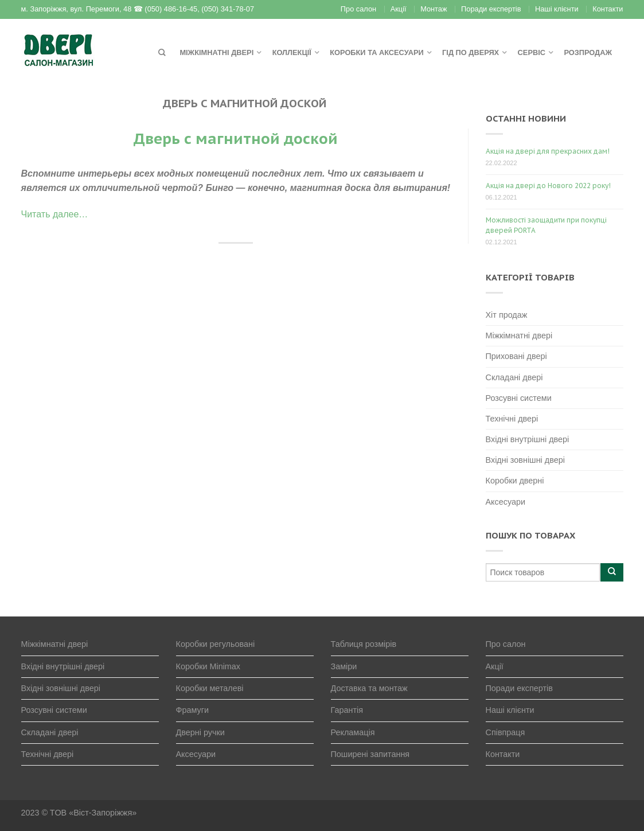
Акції (399, 9)
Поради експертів (491, 9)
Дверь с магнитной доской (236, 138)
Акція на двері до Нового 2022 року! (548, 186)
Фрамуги (193, 710)
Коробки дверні (515, 481)
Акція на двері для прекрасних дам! (548, 151)
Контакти (608, 9)
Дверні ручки (200, 732)
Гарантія (347, 710)
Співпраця (506, 732)
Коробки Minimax (208, 666)
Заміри (344, 666)
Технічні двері (512, 419)
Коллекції (292, 52)
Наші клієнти (557, 9)
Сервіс (532, 52)
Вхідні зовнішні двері (525, 460)
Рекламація (353, 732)
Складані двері (514, 377)
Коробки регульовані (216, 644)
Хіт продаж (507, 315)
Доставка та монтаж (369, 688)
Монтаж (434, 9)
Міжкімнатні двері (216, 52)
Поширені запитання (370, 754)
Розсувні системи (519, 398)
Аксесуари (506, 502)
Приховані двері (516, 356)
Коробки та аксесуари (376, 52)
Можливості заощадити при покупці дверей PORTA (546, 225)
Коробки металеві (210, 688)
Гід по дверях (471, 52)
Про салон (358, 9)
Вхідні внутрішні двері (528, 439)
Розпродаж (588, 52)
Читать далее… (55, 214)
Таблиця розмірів (364, 644)
